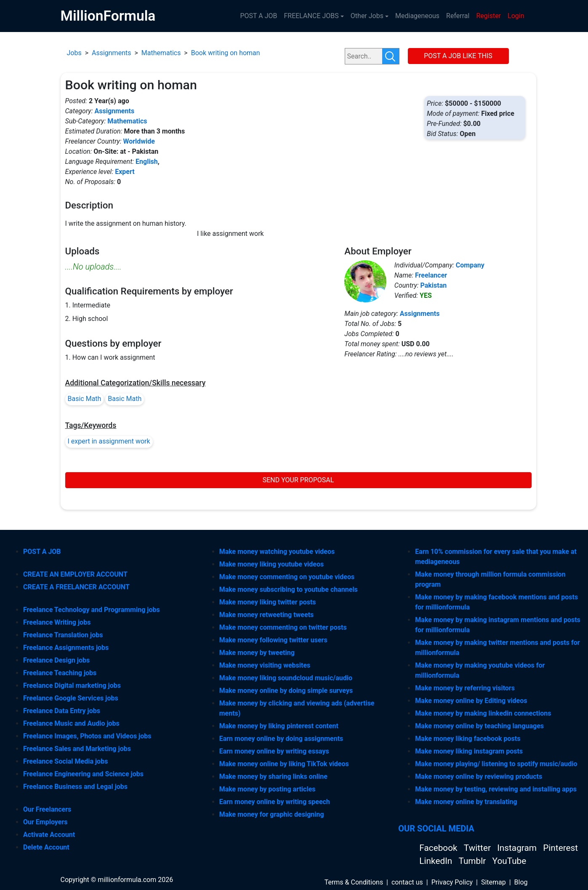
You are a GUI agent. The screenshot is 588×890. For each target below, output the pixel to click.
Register (488, 16)
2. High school (87, 319)
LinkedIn (437, 861)
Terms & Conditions (354, 882)
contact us (407, 882)
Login (516, 16)
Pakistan (434, 285)
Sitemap (494, 882)
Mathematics (161, 53)
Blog (521, 882)
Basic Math (85, 399)
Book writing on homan (226, 53)
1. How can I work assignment (110, 357)
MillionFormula (108, 16)
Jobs (74, 53)
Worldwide (139, 141)
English (147, 162)
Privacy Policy (452, 882)
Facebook (439, 848)
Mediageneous (417, 16)
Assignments (112, 53)
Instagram (518, 848)
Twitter (478, 848)
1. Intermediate (88, 305)
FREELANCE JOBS (311, 16)
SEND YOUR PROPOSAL (298, 480)
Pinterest (560, 848)
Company (470, 265)
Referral (458, 16)
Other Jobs (367, 16)
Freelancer (431, 275)
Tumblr (473, 861)
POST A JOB (258, 16)
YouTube (510, 861)
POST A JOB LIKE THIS (458, 56)
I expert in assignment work (109, 441)
